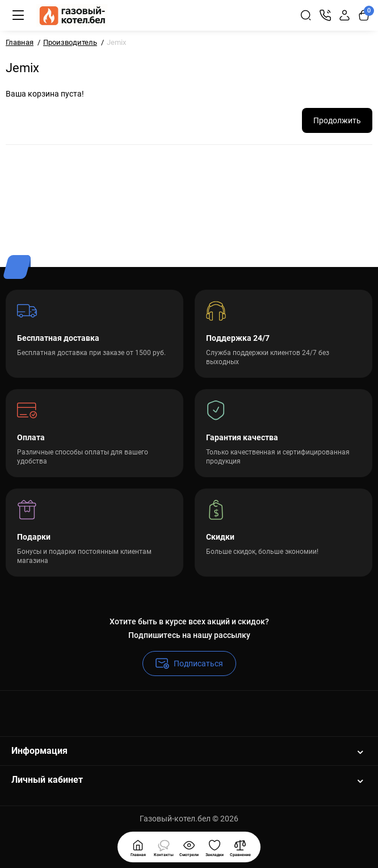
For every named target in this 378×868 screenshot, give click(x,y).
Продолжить (337, 120)
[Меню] (18, 15)
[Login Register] (345, 15)
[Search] (306, 15)
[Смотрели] (163, 847)
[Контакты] (325, 15)
